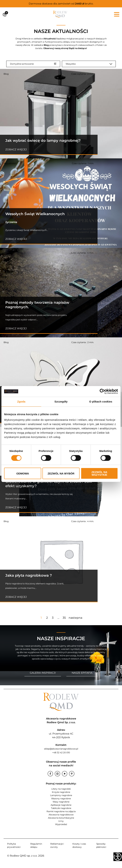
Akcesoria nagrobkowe (61, 815)
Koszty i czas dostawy (79, 845)
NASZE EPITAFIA (82, 673)
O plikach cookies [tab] (101, 402)
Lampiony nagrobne (61, 795)
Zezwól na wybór (61, 473)
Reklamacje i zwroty (57, 845)
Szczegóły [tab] (61, 402)
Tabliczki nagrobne (61, 808)
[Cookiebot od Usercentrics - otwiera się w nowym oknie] (102, 391)
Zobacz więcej (16, 149)
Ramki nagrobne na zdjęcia (61, 811)
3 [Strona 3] (53, 618)
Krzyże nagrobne (61, 792)
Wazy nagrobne (61, 802)
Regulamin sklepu (36, 845)
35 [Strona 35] (64, 618)
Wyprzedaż (61, 824)
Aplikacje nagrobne (61, 805)
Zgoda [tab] (21, 402)
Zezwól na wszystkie (99, 473)
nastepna (75, 618)
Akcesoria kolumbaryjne (61, 818)
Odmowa (23, 473)
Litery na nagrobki (61, 789)
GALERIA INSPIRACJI (43, 673)
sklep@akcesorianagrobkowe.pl (61, 749)
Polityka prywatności (14, 845)
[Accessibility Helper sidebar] (118, 857)
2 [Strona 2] (47, 618)
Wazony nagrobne (61, 798)
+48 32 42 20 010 (61, 752)
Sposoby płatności (101, 845)
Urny (61, 821)
